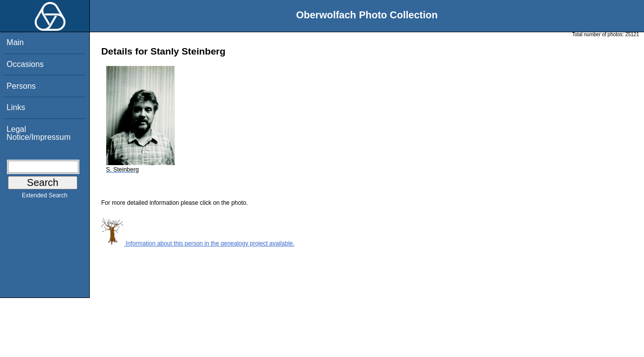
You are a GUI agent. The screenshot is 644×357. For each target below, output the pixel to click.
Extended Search (45, 197)
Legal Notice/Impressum (38, 133)
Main (15, 42)
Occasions (25, 64)
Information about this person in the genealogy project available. (198, 243)
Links (16, 107)
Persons (21, 86)
